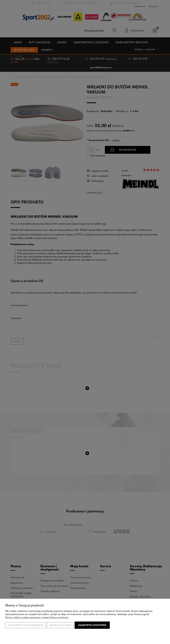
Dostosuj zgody (60, 625)
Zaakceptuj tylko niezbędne (26, 625)
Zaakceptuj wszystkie (92, 625)
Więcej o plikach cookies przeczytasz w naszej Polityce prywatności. (37, 617)
